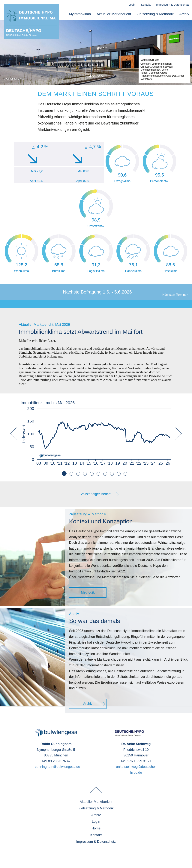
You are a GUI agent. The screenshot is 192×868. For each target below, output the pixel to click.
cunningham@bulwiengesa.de (57, 767)
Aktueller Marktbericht (114, 14)
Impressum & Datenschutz (173, 5)
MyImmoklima (80, 14)
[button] (13, 454)
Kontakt (146, 5)
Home (96, 828)
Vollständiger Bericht (96, 494)
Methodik (88, 592)
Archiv (184, 14)
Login (132, 5)
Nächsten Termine (176, 295)
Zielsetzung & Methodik (155, 14)
